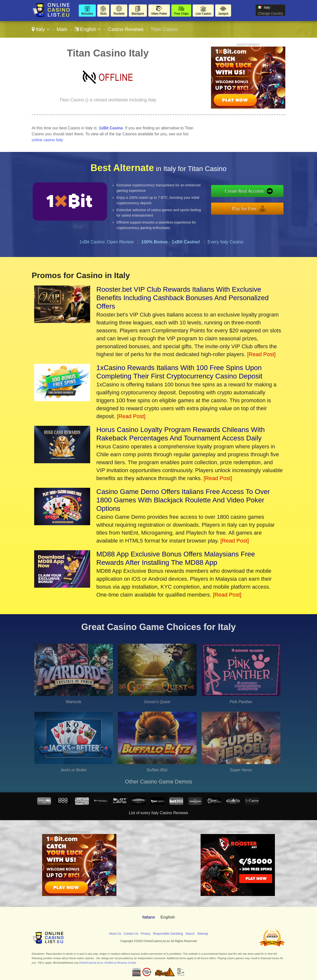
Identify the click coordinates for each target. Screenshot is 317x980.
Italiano (149, 917)
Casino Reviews (126, 29)
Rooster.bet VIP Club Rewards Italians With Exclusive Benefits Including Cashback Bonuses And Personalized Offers (183, 298)
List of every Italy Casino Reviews (158, 813)
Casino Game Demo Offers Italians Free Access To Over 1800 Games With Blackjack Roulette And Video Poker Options (183, 500)
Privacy (145, 934)
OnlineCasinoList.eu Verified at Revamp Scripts (108, 963)
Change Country (270, 13)
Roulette (119, 14)
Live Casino (203, 14)
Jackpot (223, 14)
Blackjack (138, 14)
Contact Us (131, 934)
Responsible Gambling (168, 934)
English (88, 29)
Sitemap (203, 934)
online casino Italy (47, 140)
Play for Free (244, 209)
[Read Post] (261, 354)
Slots (103, 14)
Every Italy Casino (225, 242)
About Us (115, 934)
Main (62, 29)
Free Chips (181, 14)
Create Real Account (244, 191)
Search (190, 934)
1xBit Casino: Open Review (107, 242)
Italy (41, 29)
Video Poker (159, 14)
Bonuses (87, 14)
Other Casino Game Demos (158, 782)
